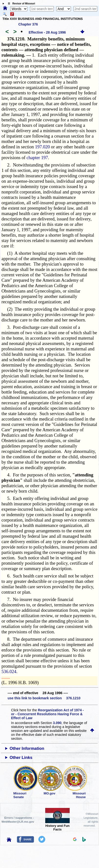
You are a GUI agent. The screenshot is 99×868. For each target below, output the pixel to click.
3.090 (57, 723)
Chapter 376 (28, 24)
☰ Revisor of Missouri (20, 4)
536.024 (9, 671)
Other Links (21, 758)
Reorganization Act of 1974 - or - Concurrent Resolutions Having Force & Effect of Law (47, 714)
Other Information (27, 748)
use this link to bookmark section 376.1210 (44, 698)
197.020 (42, 147)
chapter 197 (37, 158)
